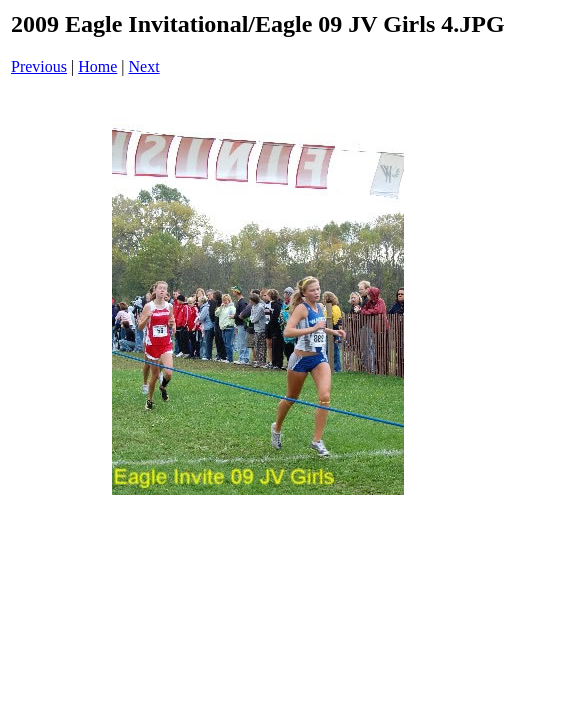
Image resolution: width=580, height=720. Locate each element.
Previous (39, 66)
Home (97, 66)
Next (144, 66)
